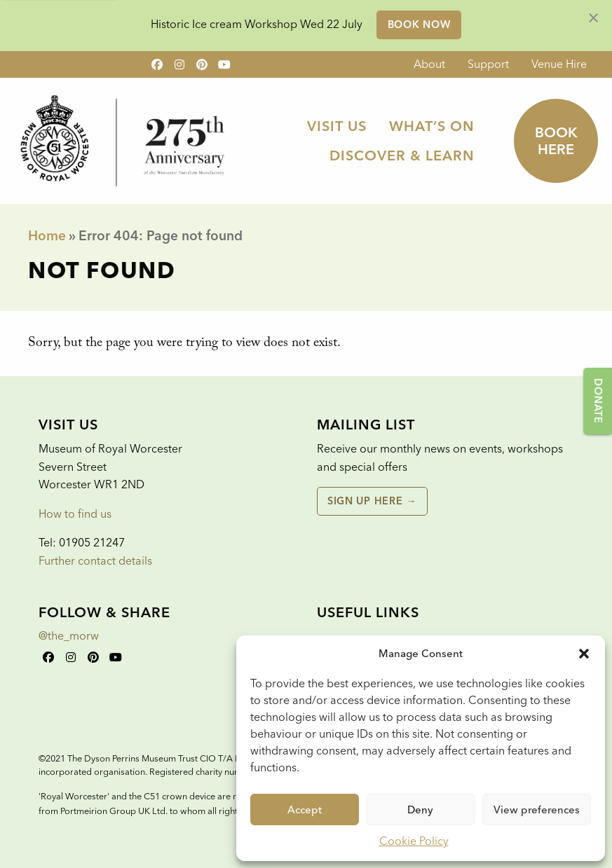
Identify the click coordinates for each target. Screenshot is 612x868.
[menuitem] (429, 64)
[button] (584, 654)
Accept (305, 810)
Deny (420, 810)
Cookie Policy (414, 841)
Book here (556, 141)
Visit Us (337, 126)
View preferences (537, 810)
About (429, 64)
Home (47, 236)
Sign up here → (372, 501)
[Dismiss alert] (593, 17)
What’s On (432, 126)
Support (488, 64)
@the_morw (69, 636)
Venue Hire (559, 64)
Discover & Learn (402, 156)
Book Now (419, 25)
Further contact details (95, 561)
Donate (598, 401)
